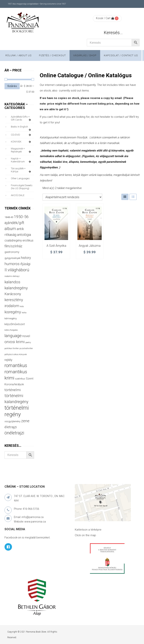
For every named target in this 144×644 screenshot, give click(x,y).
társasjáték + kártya (22, 170)
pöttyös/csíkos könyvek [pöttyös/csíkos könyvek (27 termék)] (16, 354)
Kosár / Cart (105, 18)
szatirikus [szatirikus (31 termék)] (20, 379)
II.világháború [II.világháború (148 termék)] (17, 270)
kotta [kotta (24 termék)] (24, 313)
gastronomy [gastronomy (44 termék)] (12, 252)
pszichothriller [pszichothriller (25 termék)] (26, 348)
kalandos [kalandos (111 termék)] (12, 282)
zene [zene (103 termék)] (25, 421)
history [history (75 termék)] (26, 258)
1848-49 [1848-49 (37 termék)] (9, 217)
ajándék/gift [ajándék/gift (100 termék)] (14, 223)
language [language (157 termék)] (13, 336)
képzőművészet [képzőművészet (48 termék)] (15, 324)
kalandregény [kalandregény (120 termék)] (16, 288)
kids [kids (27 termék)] (22, 306)
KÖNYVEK (22, 142)
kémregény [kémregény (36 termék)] (11, 318)
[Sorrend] (72, 197)
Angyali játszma (90, 246)
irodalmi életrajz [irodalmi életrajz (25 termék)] (12, 276)
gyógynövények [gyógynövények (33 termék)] (12, 258)
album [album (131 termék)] (10, 229)
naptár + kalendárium (22, 160)
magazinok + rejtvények (22, 150)
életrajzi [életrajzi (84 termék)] (11, 427)
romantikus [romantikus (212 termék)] (16, 365)
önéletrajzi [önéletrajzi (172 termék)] (14, 433)
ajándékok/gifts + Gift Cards (22, 118)
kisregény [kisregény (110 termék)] (13, 312)
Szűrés (12, 86)
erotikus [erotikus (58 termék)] (28, 240)
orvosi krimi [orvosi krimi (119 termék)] (15, 342)
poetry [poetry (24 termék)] (28, 342)
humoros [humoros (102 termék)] (12, 264)
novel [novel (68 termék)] (26, 336)
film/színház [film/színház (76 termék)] (13, 246)
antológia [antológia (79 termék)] (24, 235)
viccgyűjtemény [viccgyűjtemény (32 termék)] (12, 421)
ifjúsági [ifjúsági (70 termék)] (25, 264)
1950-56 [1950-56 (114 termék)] (21, 217)
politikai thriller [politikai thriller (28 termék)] (12, 348)
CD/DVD (22, 135)
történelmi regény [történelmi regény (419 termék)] (17, 411)
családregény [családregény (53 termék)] (13, 240)
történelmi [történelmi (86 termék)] (13, 390)
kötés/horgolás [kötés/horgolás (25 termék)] (11, 330)
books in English (22, 128)
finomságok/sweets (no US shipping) (22, 187)
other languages (20, 178)
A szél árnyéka (56, 246)
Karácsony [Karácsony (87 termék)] (13, 294)
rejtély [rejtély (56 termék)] (8, 360)
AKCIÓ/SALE (18, 195)
